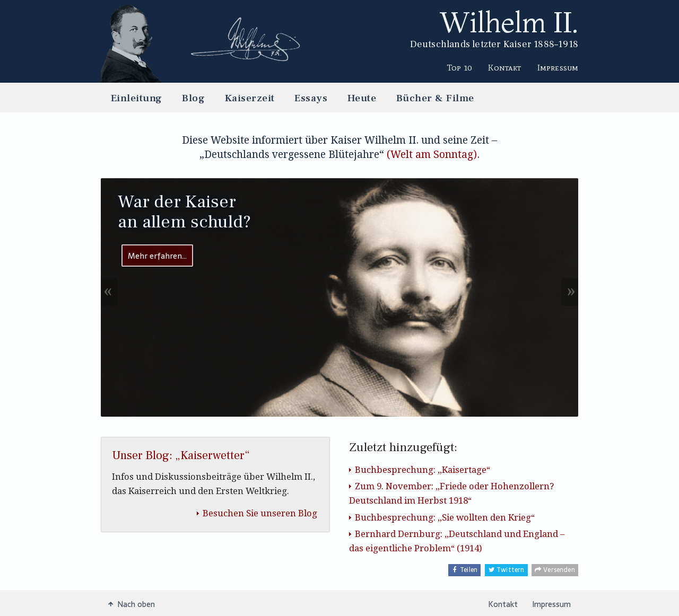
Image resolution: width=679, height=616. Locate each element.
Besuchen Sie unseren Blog (260, 513)
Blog (193, 98)
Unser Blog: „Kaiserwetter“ (181, 455)
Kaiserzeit (250, 98)
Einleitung (137, 98)
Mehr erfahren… (157, 255)
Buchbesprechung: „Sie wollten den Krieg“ (445, 517)
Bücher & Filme (435, 98)
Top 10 (460, 67)
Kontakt (504, 67)
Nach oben (132, 604)
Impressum (558, 67)
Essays (311, 98)
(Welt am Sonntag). (433, 154)
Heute (362, 98)
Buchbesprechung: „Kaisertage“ (423, 469)
